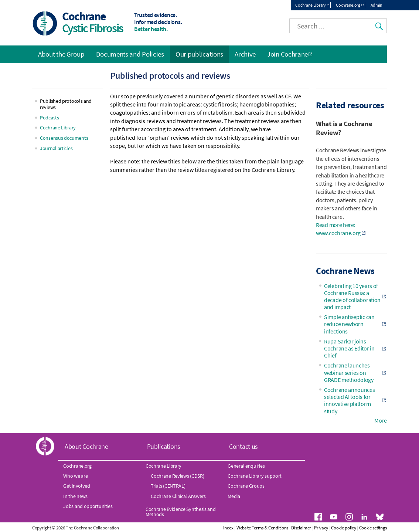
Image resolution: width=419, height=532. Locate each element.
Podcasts (50, 118)
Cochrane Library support (255, 476)
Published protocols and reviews (66, 104)
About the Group (61, 54)
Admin (377, 5)
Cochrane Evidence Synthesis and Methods (181, 512)
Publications (164, 446)
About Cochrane (86, 446)
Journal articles (56, 148)
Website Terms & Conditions (262, 528)
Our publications (199, 54)
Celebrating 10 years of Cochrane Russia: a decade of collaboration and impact (352, 297)
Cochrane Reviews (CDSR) (177, 476)
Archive (245, 54)
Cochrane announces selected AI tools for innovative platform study (350, 400)
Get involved (76, 486)
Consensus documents (64, 138)
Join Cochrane (287, 54)
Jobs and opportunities (88, 506)
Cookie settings (373, 528)
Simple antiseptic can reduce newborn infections (349, 324)
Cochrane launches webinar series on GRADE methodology (349, 372)
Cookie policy (343, 528)
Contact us (243, 446)
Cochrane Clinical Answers (178, 496)
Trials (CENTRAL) (168, 486)
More (381, 420)
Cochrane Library (310, 5)
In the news (75, 496)
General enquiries (246, 466)
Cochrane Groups (246, 486)
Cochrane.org (348, 5)
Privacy (321, 528)
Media (234, 496)
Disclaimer (301, 528)
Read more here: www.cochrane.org (338, 229)
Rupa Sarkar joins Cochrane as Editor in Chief (349, 348)
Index (228, 528)
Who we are (75, 476)
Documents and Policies (130, 54)
